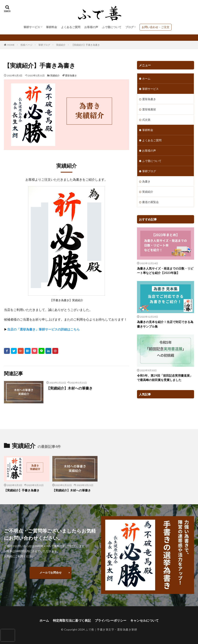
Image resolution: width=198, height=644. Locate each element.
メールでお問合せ (51, 572)
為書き (146, 181)
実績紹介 (61, 45)
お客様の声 (91, 27)
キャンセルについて (145, 620)
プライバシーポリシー (111, 620)
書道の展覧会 (150, 202)
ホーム (146, 78)
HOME (11, 45)
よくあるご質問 (71, 27)
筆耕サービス (32, 27)
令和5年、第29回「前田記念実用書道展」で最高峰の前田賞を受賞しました (165, 378)
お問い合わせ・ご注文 (156, 27)
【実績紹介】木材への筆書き (69, 388)
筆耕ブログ (44, 45)
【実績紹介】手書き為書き (86, 45)
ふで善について (112, 27)
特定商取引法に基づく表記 (72, 620)
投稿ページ (26, 45)
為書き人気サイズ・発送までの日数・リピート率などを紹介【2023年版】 (165, 271)
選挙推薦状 (149, 109)
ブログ (129, 27)
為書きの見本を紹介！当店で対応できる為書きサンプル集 (165, 324)
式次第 (146, 120)
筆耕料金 (52, 27)
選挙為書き (71, 76)
